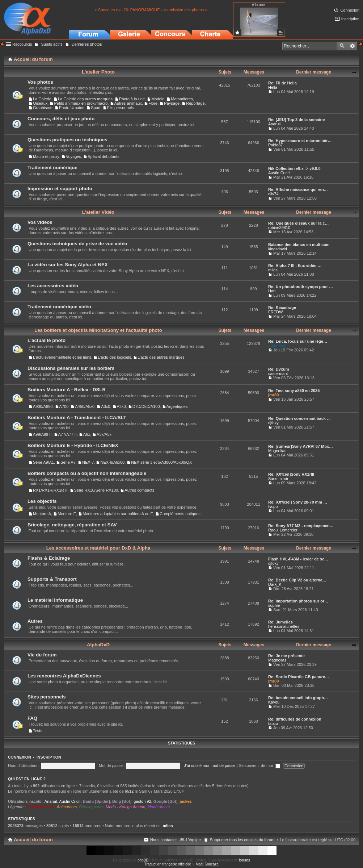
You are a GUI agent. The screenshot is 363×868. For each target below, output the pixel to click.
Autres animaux (128, 103)
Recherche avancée (352, 46)
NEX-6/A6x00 (112, 462)
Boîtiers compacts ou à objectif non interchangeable (87, 473)
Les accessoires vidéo (53, 286)
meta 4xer (277, 346)
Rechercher (342, 46)
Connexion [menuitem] (350, 10)
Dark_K (275, 584)
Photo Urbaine (72, 108)
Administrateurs (41, 807)
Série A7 (68, 462)
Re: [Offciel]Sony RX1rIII (291, 474)
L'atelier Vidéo (98, 212)
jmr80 (273, 395)
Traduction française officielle (168, 864)
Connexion (20, 757)
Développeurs (91, 807)
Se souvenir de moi (259, 765)
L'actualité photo (47, 340)
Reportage (195, 103)
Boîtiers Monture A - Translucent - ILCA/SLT (77, 418)
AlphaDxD (98, 645)
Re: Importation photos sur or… (298, 601)
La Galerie (42, 99)
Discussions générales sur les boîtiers (71, 368)
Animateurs (67, 807)
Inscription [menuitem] (350, 19)
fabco (273, 723)
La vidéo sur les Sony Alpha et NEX (68, 265)
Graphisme (43, 108)
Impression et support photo (60, 189)
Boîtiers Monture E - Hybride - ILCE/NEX (73, 445)
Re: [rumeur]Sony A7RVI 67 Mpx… (301, 446)
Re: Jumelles (280, 622)
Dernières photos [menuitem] (87, 44)
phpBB (143, 860)
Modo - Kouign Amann (125, 807)
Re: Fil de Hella (282, 83)
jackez (185, 801)
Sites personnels (47, 697)
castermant (278, 374)
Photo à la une (132, 99)
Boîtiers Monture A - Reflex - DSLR (67, 390)
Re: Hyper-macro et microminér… (300, 141)
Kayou (274, 702)
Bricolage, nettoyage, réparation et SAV (72, 525)
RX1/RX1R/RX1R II (50, 490)
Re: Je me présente (286, 656)
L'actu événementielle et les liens (62, 357)
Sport (96, 108)
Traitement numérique (52, 168)
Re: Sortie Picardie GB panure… (299, 677)
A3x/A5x (104, 434)
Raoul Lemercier (283, 530)
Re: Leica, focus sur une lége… (298, 341)
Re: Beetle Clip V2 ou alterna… (297, 580)
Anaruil (274, 124)
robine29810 (279, 228)
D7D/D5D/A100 (146, 406)
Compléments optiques (180, 514)
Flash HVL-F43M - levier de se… (298, 559)
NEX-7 (88, 462)
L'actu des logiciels (114, 357)
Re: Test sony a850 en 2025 (294, 391)
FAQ (32, 718)
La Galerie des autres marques (85, 99)
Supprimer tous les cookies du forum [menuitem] (242, 840)
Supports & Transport (52, 579)
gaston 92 (142, 801)
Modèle (158, 99)
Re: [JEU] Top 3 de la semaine (296, 120)
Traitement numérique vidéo (59, 307)
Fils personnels (121, 108)
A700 (64, 406)
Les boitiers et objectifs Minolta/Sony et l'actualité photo (98, 330)
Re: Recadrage (282, 308)
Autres (35, 621)
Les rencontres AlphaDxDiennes (64, 676)
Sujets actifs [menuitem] (52, 44)
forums (244, 860)
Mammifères (182, 99)
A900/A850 (43, 406)
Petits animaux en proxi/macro (81, 103)
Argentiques (177, 406)
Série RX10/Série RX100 (96, 490)
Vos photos (40, 82)
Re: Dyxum (278, 369)
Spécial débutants (103, 157)
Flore (153, 103)
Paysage (172, 103)
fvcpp (273, 506)
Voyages (73, 157)
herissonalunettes (284, 626)
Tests (38, 731)
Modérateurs (159, 807)
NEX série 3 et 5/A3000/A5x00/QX (161, 462)
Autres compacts (139, 490)
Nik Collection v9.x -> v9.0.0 (294, 168)
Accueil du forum (33, 840)
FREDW (275, 312)
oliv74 (273, 194)
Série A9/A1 (43, 462)
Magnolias (277, 451)
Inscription (49, 757)
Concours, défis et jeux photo (61, 119)
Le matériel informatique (55, 600)
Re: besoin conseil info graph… (298, 698)
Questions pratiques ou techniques (67, 140)
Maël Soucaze (207, 864)
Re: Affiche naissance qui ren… (298, 189)
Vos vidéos (40, 222)
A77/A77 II (67, 434)
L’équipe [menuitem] (193, 840)
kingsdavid (278, 249)
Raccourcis (22, 44)
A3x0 (105, 406)
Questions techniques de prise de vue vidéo (77, 244)
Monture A (42, 514)
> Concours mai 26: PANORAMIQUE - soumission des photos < (151, 10)
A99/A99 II (42, 434)
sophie (274, 605)
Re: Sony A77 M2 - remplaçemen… (301, 526)
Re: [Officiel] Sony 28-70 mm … (298, 502)
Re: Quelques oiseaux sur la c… (299, 223)
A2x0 (121, 406)
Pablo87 (275, 145)
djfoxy (273, 423)
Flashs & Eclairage (49, 558)
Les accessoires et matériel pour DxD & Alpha (98, 548)
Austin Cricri (279, 173)
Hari (272, 291)
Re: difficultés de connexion (295, 719)
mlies (273, 270)
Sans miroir (278, 479)
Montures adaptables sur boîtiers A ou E (118, 514)
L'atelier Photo (98, 72)
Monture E (67, 514)
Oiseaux (40, 103)
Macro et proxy (46, 157)
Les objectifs (42, 501)
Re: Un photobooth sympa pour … (301, 287)
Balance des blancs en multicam (299, 245)
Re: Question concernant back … (299, 418)
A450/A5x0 (85, 406)
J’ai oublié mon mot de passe (210, 765)
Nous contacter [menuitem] (164, 840)
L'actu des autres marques (161, 357)
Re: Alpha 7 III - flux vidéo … (295, 266)
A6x (87, 434)
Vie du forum (42, 655)
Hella (273, 87)
